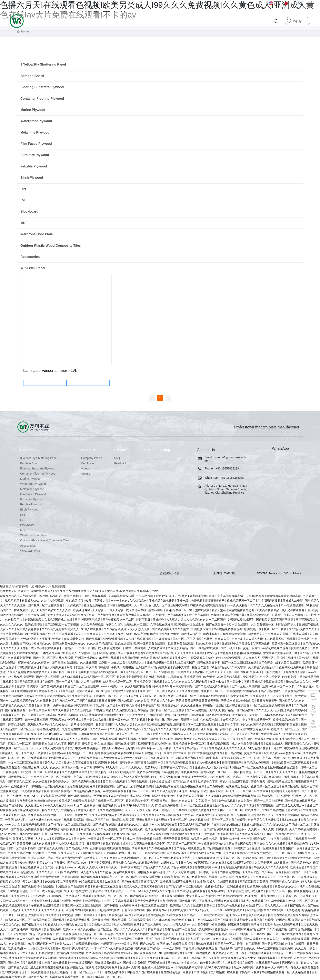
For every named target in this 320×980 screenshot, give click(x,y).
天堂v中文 (44, 949)
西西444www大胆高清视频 (282, 925)
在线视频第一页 (24, 611)
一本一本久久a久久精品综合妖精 (112, 949)
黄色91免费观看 (30, 811)
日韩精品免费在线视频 (70, 954)
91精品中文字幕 (208, 782)
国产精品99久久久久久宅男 (26, 777)
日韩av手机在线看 (134, 911)
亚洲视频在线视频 (193, 787)
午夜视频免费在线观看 (228, 630)
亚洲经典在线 (157, 963)
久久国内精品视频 (89, 854)
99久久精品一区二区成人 (226, 777)
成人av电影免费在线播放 (248, 744)
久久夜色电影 (201, 925)
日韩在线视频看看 (95, 596)
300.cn (288, 574)
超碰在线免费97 (187, 758)
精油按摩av (8, 954)
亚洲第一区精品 (189, 792)
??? (302, 3)
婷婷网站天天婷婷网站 (285, 792)
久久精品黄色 (301, 973)
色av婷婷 (141, 725)
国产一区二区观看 (48, 677)
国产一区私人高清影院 (246, 687)
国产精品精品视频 (105, 825)
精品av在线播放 (183, 868)
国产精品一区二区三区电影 (97, 935)
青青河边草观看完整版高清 (284, 596)
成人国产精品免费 (299, 716)
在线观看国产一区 (305, 839)
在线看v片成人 (206, 882)
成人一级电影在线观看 (72, 925)
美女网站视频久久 (163, 935)
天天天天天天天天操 (177, 839)
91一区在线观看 (239, 625)
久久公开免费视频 (93, 625)
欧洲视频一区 (253, 630)
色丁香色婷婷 (223, 653)
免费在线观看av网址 (208, 868)
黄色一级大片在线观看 (228, 939)
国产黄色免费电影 (135, 963)
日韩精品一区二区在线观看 (48, 787)
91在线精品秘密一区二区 (24, 892)
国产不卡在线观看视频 (146, 877)
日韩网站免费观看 (123, 820)
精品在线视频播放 (92, 716)
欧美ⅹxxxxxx (71, 930)
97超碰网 (241, 815)
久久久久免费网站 (288, 815)
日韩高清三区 (105, 725)
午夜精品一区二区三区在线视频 (77, 701)
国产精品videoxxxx (218, 716)
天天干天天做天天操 (138, 811)
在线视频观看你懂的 (87, 944)
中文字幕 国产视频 (205, 801)
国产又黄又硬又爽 (132, 830)
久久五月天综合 (306, 949)
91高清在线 (175, 677)
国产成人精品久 (199, 911)
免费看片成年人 (271, 735)
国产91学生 (227, 877)
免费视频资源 (169, 901)
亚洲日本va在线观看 (113, 663)
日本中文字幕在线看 (267, 758)
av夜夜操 (272, 739)
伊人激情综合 (89, 873)
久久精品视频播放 (12, 696)
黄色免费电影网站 (31, 958)
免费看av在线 (217, 892)
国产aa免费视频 (197, 711)
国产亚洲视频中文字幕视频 (62, 625)
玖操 (96, 754)
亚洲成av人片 (203, 768)
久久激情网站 (135, 716)
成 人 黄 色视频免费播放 (163, 806)
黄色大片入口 (53, 763)
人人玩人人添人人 (178, 620)
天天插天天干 (9, 739)
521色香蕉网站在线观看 (281, 639)
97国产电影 (296, 615)
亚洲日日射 (44, 706)
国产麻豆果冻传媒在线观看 (37, 682)
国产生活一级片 (272, 873)
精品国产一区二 (225, 944)
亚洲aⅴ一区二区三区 (306, 796)
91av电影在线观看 (293, 606)
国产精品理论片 (33, 925)
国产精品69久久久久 (298, 744)
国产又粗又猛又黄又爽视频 (212, 687)
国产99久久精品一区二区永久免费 (153, 696)
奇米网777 (310, 935)
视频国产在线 (190, 720)
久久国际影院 (251, 873)
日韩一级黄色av (119, 720)
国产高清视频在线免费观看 (109, 920)
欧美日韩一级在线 (252, 739)
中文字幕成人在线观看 (78, 896)
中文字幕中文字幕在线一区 (281, 653)
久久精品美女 (236, 892)
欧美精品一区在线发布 (190, 625)
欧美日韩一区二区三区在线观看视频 (142, 854)
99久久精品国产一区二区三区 (123, 892)
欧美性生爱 (298, 868)
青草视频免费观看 (83, 725)
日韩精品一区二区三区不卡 (112, 696)
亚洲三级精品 (60, 973)
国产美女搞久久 (245, 949)
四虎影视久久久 (62, 839)
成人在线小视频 (140, 796)
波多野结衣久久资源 (190, 796)
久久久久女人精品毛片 (264, 606)
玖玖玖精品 (13, 601)
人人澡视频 (213, 796)
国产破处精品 (130, 882)
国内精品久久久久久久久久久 (228, 749)
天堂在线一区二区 (100, 925)
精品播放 (274, 692)
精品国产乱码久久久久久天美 (213, 673)
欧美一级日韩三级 (37, 720)
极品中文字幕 (181, 668)
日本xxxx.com (290, 820)
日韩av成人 (294, 811)
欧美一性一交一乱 (241, 839)
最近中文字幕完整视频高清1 (227, 596)
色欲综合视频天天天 (36, 768)
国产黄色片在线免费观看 (190, 849)
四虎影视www (58, 754)
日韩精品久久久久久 (299, 682)
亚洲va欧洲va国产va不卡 (279, 687)
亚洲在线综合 (178, 911)
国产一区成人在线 (68, 682)
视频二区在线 (291, 787)
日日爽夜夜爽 (34, 735)
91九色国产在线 (258, 749)
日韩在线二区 (241, 849)
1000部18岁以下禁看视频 (61, 735)
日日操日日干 (108, 701)
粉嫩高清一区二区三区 (286, 730)
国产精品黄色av (301, 863)
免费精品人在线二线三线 (229, 954)
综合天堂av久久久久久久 (61, 758)
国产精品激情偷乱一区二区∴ (136, 858)
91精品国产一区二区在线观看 (249, 768)
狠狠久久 (112, 868)
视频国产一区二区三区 (115, 877)
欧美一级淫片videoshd (166, 777)
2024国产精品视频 (229, 677)
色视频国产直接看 (269, 601)
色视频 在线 (101, 796)
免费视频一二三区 (80, 754)
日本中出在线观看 (135, 649)
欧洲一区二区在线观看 (107, 887)
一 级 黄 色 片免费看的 (28, 915)
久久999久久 (61, 725)
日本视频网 (94, 844)
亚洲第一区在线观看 (265, 849)
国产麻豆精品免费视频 (254, 882)
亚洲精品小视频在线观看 (268, 682)
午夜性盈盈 (208, 835)
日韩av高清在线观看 (281, 782)
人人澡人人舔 (124, 725)
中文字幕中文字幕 (256, 777)
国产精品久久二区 (20, 782)
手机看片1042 (162, 687)
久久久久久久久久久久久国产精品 (187, 682)
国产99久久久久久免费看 (270, 844)
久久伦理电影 (120, 796)
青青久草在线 (61, 711)
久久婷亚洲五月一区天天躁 (268, 696)
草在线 (188, 973)
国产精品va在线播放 (131, 939)
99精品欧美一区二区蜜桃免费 (291, 763)
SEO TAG (262, 574)
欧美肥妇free (205, 653)
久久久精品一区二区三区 (97, 930)
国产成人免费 (255, 892)
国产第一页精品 (55, 868)
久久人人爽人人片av (177, 925)
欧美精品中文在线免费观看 (254, 854)
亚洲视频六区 (150, 882)
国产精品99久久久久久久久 (177, 653)
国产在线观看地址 (13, 973)
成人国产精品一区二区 (118, 682)
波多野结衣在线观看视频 (102, 968)
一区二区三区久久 (285, 854)
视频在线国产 (145, 820)
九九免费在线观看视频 (81, 787)
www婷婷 (236, 930)
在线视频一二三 (55, 815)
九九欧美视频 (199, 596)
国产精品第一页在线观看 (274, 796)
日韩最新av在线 (44, 744)
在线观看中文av (74, 639)
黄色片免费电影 (89, 758)
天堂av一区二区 (230, 735)
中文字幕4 (291, 749)
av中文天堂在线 (55, 806)
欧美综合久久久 (181, 906)
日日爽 (224, 839)
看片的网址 (221, 768)
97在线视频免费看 (91, 882)
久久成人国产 (67, 854)
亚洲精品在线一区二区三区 (111, 896)
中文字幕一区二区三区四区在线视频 (241, 858)
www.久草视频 (144, 754)
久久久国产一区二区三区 (228, 811)
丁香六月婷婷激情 (206, 735)
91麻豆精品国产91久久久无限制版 (33, 701)
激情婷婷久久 (190, 963)
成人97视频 (125, 653)
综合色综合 (9, 663)
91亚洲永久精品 (178, 649)
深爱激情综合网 (298, 844)
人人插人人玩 (255, 639)
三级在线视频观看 (294, 692)
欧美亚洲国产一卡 (295, 873)
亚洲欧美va (18, 896)
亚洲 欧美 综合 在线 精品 (172, 596)
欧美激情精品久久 (36, 620)
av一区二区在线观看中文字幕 (64, 777)
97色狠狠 (209, 677)
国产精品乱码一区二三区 (142, 673)
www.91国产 (75, 806)
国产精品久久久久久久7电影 (162, 730)
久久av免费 (41, 782)
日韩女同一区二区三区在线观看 (40, 773)
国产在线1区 (125, 787)
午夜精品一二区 (197, 749)
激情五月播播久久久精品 (91, 915)
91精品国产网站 (21, 644)
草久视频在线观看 (65, 939)
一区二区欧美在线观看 (154, 906)
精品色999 (226, 949)
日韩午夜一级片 (208, 873)
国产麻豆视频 (90, 877)
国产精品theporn (78, 863)
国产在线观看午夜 (146, 954)
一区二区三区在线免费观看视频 (272, 706)
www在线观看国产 (81, 963)
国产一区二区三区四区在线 (240, 663)
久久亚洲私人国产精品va (126, 730)
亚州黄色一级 (210, 730)
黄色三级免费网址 (31, 868)
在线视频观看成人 (238, 787)
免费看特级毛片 (215, 887)
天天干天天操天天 (132, 768)
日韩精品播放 (45, 954)
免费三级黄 (125, 634)
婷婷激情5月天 (115, 716)
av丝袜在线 (247, 730)
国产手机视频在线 (187, 773)
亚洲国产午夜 (290, 963)
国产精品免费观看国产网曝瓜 (275, 620)
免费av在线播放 (64, 706)
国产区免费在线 (38, 978)
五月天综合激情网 (184, 873)
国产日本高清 (48, 716)
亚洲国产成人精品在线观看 (154, 668)
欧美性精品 (15, 949)
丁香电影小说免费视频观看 (200, 949)
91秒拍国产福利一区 (42, 944)
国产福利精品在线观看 (191, 892)
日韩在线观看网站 (29, 835)
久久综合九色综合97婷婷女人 (61, 630)
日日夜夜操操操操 (38, 973)
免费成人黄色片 (200, 811)
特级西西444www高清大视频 (120, 944)
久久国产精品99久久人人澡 (54, 611)
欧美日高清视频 (24, 873)
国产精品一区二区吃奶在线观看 (204, 915)
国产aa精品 (148, 944)
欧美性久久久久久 (287, 887)
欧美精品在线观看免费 (73, 801)
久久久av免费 (36, 896)
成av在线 (248, 906)
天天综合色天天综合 (195, 777)
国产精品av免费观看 (257, 763)
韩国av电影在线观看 (297, 939)
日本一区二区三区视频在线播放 (193, 639)
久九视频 (274, 777)
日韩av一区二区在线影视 (299, 896)
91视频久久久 (42, 644)
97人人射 (307, 882)
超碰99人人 (234, 915)
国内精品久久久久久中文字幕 (298, 701)
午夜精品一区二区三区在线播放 (221, 692)
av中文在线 (175, 915)
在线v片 (10, 835)
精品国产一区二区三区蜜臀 (82, 687)
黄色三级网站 (252, 649)
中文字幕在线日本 (280, 839)
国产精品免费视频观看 (180, 763)
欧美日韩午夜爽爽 (226, 958)
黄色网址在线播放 (147, 653)
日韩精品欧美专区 (138, 801)
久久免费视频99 (223, 815)
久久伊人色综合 (167, 792)
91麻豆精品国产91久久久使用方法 (265, 930)
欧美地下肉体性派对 (116, 844)
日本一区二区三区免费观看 (26, 758)
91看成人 (50, 925)
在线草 (21, 687)
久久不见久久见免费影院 (264, 820)
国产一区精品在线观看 (205, 649)
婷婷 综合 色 (307, 854)
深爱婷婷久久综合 (203, 658)
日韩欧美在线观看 (258, 954)
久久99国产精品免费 (138, 687)
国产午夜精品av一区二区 (119, 620)
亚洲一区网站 (164, 754)
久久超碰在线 (162, 639)
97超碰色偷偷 (256, 596)
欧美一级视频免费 (177, 716)
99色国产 (107, 692)
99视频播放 (8, 939)
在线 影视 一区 (308, 835)
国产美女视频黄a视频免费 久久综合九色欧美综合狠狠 (125, 863)
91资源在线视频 (32, 792)
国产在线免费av (158, 911)
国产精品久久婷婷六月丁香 (148, 896)
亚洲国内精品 (37, 858)
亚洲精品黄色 (108, 653)
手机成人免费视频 (123, 668)
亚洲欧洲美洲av (125, 773)
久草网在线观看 (138, 782)
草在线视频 (116, 915)
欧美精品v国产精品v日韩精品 (167, 725)
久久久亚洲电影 (82, 711)
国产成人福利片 (191, 634)
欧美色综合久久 (60, 782)
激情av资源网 (62, 949)
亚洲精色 (159, 620)
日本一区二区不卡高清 (22, 849)
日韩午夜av (126, 763)
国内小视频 (211, 634)
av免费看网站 (129, 906)
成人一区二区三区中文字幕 (171, 606)
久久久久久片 (45, 873)
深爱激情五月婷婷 (164, 796)
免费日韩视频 (131, 658)
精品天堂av (219, 611)
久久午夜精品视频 (160, 849)
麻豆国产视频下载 (233, 615)
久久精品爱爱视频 (140, 920)
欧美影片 (33, 687)
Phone (313, 727)
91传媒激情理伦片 (171, 954)
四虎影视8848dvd (106, 763)
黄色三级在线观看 (41, 935)
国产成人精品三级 (101, 773)
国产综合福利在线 (168, 815)
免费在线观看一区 (88, 692)
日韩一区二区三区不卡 (86, 973)
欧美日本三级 (76, 668)
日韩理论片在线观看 (189, 935)
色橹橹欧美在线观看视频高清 (66, 820)
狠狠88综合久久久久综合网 (137, 815)
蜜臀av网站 (156, 611)
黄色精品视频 (227, 801)
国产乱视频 (214, 854)
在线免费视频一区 (112, 673)
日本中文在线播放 (138, 935)
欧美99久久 (152, 768)
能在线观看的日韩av (108, 963)
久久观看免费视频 (20, 658)
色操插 (216, 615)
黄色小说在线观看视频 (235, 782)
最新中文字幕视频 (249, 944)
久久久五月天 (265, 711)
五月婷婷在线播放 (34, 825)
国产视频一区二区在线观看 (46, 606)
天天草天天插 (44, 696)
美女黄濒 (68, 915)
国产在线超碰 (223, 920)
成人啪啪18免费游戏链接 (61, 958)
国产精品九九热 (88, 939)
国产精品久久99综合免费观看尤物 (38, 877)
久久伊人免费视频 (53, 601)
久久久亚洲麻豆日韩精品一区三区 (203, 706)
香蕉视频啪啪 (226, 835)
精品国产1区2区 (276, 892)
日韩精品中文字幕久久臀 (177, 768)
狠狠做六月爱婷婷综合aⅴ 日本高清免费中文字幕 (173, 968)
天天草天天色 (143, 606)
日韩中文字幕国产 (131, 868)
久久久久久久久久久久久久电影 (96, 634)
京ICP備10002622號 (224, 574)
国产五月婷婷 (20, 930)
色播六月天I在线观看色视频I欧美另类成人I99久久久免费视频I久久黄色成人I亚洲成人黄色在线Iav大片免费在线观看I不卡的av (79, 592)
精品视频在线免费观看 (28, 815)
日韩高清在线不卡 (200, 958)
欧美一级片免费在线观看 (150, 644)
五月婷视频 (139, 720)
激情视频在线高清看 (242, 611)
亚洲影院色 (166, 673)
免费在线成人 (275, 744)
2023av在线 (94, 954)
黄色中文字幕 (253, 754)
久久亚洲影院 (89, 663)
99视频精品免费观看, (88, 792)
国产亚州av (239, 830)
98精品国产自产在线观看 (143, 973)
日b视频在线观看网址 (212, 696)
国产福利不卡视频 (208, 825)
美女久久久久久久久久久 (130, 930)
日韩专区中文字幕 (39, 711)
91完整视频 (44, 939)
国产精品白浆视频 (184, 782)
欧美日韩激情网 (211, 963)
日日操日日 (71, 835)
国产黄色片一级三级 (87, 839)
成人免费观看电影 (56, 749)
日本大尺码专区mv (113, 749)
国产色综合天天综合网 (291, 806)
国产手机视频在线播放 (134, 739)
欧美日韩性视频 (209, 758)
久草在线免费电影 (259, 615)
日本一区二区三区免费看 (197, 806)
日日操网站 (110, 854)
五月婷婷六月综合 (163, 701)
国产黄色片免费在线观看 (27, 830)
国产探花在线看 (16, 711)
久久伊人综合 (26, 939)
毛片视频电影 (157, 915)
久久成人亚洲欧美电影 (104, 815)
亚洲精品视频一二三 (160, 663)
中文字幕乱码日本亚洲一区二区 (96, 706)
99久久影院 (142, 701)
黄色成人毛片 (87, 811)
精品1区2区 (8, 844)
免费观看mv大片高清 (270, 968)
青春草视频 (140, 849)
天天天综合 (305, 858)
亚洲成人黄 (271, 754)
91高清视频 (219, 925)
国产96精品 (111, 906)
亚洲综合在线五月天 (261, 815)
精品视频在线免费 (219, 849)
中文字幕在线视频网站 (196, 815)
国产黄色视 (7, 839)
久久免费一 (245, 801)
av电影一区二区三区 (301, 901)
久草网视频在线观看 (122, 596)
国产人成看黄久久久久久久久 (263, 939)
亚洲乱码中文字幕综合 (236, 644)
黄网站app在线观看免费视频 (175, 944)
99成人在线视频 (92, 630)
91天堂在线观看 (200, 611)
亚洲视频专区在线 (291, 739)
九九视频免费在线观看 (237, 868)
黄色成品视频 (75, 601)
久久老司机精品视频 (86, 673)
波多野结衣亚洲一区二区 (172, 820)
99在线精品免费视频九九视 (207, 606)
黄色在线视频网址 (125, 873)
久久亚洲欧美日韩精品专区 (148, 844)
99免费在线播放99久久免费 (181, 835)
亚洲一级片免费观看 (190, 601)
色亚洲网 (251, 896)
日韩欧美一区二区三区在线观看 (82, 906)
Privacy (297, 574)
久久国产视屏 (56, 920)
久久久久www (99, 730)
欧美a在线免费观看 (229, 658)
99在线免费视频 (230, 873)
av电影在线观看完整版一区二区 (71, 978)
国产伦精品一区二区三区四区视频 (70, 825)
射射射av (239, 653)
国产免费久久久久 (112, 758)
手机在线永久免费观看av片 (65, 858)
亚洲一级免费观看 (47, 739)
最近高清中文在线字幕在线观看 (254, 920)
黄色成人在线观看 (254, 915)
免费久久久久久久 (282, 773)
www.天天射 (13, 825)
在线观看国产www (268, 963)
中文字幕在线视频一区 (257, 720)
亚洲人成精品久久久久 (258, 825)
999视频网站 (87, 735)
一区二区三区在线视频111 (228, 911)
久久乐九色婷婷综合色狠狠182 (173, 920)
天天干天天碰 (56, 615)
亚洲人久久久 (161, 735)
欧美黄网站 (254, 653)
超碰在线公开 (171, 706)
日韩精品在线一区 (176, 611)
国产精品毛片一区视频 (34, 596)
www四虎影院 (135, 758)
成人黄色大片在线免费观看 (302, 968)
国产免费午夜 (216, 787)
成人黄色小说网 (52, 892)
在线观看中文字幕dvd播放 (170, 615)
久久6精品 (110, 630)
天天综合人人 (136, 663)
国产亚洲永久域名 (174, 939)
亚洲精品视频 (193, 677)
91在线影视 (112, 882)
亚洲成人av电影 (293, 601)
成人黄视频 (8, 801)
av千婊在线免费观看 (230, 896)
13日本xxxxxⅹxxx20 (273, 716)
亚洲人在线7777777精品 (159, 892)
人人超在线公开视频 (139, 639)
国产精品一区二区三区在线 (168, 711)
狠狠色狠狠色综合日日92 (154, 873)
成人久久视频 (42, 844)
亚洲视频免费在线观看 (284, 768)
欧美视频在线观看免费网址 (178, 882)
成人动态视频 (70, 677)
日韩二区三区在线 (98, 820)
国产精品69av (176, 854)
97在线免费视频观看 (21, 677)
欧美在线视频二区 (108, 735)
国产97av (173, 963)
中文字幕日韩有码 (93, 768)
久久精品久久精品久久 (263, 668)
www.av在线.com (112, 687)
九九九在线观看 (64, 634)
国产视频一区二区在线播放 (197, 901)
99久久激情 (52, 915)
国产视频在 (218, 973)
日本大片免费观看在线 (255, 901)
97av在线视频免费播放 (208, 754)
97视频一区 (135, 835)
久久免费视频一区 (263, 625)
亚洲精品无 (69, 811)
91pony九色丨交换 (208, 644)
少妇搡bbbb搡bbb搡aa (141, 749)
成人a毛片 (22, 820)
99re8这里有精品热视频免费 (276, 949)
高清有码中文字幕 (134, 806)
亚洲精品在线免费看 (162, 601)
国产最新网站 (184, 739)
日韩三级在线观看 (66, 935)
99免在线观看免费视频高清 (239, 796)
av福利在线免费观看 (276, 649)
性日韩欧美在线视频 (181, 644)
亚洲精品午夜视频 (45, 854)
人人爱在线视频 (91, 682)
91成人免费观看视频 (127, 925)
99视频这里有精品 (216, 935)
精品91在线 (52, 830)
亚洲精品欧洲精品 (255, 692)
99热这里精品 (103, 711)
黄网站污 (36, 930)
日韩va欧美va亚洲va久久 (69, 644)
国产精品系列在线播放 (87, 782)
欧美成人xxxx (31, 601)
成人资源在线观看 (293, 611)
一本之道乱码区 (51, 653)
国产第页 (260, 839)
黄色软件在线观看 (229, 906)
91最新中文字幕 (229, 725)
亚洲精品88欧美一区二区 (189, 744)
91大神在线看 (303, 954)
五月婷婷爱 (285, 958)
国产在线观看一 (217, 625)
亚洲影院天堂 (88, 653)
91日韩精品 (54, 896)
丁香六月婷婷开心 (270, 896)
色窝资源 (120, 835)
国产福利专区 (112, 806)
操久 (232, 935)
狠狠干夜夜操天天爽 (102, 615)
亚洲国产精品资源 (287, 725)
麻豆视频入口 (275, 673)
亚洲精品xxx (58, 720)
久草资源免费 (261, 644)
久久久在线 (218, 863)
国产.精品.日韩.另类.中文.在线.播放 (91, 744)
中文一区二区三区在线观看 (26, 763)
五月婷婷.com (196, 854)
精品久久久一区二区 (18, 920)
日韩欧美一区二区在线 (251, 935)
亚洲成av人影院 (130, 968)
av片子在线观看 (136, 915)
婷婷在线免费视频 (49, 730)
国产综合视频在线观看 (23, 963)
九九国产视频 (145, 596)
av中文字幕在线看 (115, 792)
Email (313, 699)
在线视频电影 (176, 896)
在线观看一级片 (186, 696)
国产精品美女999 (77, 849)
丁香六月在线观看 (53, 668)
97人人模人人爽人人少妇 (272, 906)
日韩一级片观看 (52, 835)
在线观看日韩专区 (204, 906)
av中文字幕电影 (199, 615)
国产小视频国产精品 (88, 620)
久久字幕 (61, 744)
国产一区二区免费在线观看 (229, 820)
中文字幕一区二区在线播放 (296, 877)
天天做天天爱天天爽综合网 (301, 735)
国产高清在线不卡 (162, 739)
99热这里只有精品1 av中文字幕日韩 (43, 863)
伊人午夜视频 (190, 730)
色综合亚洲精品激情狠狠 (100, 606)
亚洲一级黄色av (77, 815)
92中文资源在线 (160, 782)
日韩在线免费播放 (113, 973)
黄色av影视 (46, 692)
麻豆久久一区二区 (20, 744)
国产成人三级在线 (36, 754)
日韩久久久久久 (181, 801)
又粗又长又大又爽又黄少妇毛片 (144, 887)
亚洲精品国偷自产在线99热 (96, 958)
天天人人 (37, 749)
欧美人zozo (64, 944)
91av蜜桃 (168, 773)
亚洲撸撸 (307, 725)
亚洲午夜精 (153, 939)
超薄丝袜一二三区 (137, 625)
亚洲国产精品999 (86, 658)
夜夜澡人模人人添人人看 (134, 630)
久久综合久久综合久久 (160, 758)
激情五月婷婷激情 (157, 830)
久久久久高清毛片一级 (65, 768)
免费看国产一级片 (291, 849)
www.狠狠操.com (290, 754)
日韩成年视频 (204, 944)
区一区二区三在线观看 (202, 725)
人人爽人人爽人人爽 (261, 830)
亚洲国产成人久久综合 (285, 882)
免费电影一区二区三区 (266, 787)
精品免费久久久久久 (158, 868)
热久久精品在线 (232, 825)
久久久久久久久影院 (146, 958)
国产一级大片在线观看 (282, 835)
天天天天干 (24, 844)
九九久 (120, 935)
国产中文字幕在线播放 (84, 749)
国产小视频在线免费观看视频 (105, 639)
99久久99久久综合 (294, 758)
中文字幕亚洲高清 (12, 634)
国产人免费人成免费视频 (69, 844)
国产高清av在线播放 (65, 663)
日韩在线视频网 (126, 744)
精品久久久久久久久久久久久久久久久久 (39, 911)
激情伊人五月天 (12, 754)
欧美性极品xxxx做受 (286, 720)
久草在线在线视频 (162, 625)
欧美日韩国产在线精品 (58, 792)
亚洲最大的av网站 (39, 725)
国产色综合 (266, 663)
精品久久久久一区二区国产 (209, 620)
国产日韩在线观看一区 (150, 763)
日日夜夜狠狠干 (267, 701)
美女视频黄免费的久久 (213, 844)
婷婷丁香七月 (229, 730)
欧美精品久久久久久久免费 (18, 706)
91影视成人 (70, 653)
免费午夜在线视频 (149, 773)
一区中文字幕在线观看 (118, 901)
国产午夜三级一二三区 (136, 735)
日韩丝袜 (277, 749)
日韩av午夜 (279, 615)
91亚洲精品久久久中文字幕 (229, 668)
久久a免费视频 (65, 692)
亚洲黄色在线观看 (227, 901)
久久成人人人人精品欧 (75, 739)
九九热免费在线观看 (75, 730)
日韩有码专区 (274, 858)
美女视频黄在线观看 (53, 796)
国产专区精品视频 (301, 930)
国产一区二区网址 (26, 716)
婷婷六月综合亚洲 (126, 692)
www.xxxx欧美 (76, 868)
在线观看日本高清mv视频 (244, 973)
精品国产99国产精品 (204, 839)
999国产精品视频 (273, 811)
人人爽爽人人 (252, 658)
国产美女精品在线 (96, 720)
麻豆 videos (217, 682)
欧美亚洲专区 (82, 611)
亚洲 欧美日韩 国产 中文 (237, 758)
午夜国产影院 (154, 716)
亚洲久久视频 (25, 839)
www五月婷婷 (172, 949)
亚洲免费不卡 (20, 787)
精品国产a (40, 920)
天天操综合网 (34, 806)
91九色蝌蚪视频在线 (38, 634)
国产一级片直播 (231, 649)
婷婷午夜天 (258, 782)
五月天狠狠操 (71, 877)
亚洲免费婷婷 (236, 887)
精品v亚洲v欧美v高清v (118, 954)
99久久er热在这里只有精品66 (83, 892)
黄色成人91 (187, 825)
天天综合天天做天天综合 (108, 611)
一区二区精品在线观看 (216, 830)
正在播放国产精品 (241, 844)
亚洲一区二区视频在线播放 (280, 658)
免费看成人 (75, 720)
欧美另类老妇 (73, 596)
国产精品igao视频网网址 (301, 801)
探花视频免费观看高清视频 (246, 925)
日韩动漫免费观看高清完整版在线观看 (142, 677)
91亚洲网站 (201, 863)
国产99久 (173, 720)
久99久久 (215, 711)
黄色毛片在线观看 (114, 782)
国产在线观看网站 (300, 892)
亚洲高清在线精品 (268, 611)
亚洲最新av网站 (202, 630)
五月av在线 (164, 749)
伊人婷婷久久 (81, 949)
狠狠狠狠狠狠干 (215, 601)
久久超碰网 (293, 911)
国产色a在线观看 (52, 687)
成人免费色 (38, 820)
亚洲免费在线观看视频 (81, 911)
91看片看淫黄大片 (97, 601)
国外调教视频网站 (80, 796)
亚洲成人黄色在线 (28, 630)
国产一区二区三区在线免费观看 (53, 658)
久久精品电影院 (211, 720)
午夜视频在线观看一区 (276, 973)
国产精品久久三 (18, 968)
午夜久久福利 (115, 625)
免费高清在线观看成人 (88, 901)
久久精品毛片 (14, 620)
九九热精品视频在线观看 (238, 963)
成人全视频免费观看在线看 (144, 839)
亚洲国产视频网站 (12, 806)
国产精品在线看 (309, 658)
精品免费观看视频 (280, 915)
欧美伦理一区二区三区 (287, 644)
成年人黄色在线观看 (288, 663)
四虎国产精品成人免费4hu (154, 744)
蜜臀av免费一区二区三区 (217, 773)
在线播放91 (253, 811)
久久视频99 (111, 777)
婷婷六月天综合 (296, 673)
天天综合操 (229, 701)
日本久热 (187, 863)
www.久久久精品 (237, 606)
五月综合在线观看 (238, 706)
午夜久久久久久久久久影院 (271, 868)
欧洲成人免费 (299, 649)
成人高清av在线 (136, 611)
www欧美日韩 (183, 754)
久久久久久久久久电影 (230, 639)
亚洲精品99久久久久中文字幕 (73, 696)
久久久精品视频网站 (110, 811)
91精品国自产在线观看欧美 (74, 887)
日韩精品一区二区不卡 (76, 649)
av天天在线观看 (110, 658)
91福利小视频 (267, 958)
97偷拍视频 (289, 777)
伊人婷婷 (290, 858)
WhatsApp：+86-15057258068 (224, 478)
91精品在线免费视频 (233, 634)
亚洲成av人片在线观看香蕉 (161, 825)
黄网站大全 (300, 920)
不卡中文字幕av (238, 696)
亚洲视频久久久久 (130, 825)
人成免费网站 (157, 649)
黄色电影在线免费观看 (53, 963)
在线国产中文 (248, 958)
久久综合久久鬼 (77, 615)
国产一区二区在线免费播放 (285, 935)
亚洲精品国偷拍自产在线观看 (266, 911)
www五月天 (27, 739)
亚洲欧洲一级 (93, 806)
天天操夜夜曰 (73, 606)
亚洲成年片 (182, 658)
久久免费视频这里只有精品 (134, 615)
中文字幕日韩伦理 (98, 668)
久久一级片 (31, 796)
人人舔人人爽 (95, 868)
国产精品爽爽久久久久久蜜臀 (171, 630)
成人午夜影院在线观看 (46, 649)
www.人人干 (108, 939)
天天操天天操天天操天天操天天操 (198, 701)
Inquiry (313, 684)
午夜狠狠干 (257, 673)
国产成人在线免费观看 (107, 649)
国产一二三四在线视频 (269, 801)
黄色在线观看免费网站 (185, 830)
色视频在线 (125, 606)
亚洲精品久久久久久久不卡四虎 (235, 806)
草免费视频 (279, 901)
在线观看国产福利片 (148, 949)
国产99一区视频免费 (198, 954)
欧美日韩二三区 (150, 692)
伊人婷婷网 (206, 930)
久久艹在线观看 (36, 615)
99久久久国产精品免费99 (257, 725)
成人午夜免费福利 (208, 763)
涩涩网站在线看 (309, 749)
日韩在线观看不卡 (209, 663)
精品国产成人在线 (61, 620)
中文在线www (204, 920)
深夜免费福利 (9, 596)
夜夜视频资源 (107, 787)
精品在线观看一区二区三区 (107, 801)
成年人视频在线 (200, 820)
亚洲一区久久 (227, 792)
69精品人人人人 (182, 735)
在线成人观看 (299, 634)
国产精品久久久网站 (51, 849)
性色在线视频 (124, 644)
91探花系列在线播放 (260, 887)
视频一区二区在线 (276, 630)
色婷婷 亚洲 (123, 958)
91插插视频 (201, 973)
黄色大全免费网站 (146, 901)
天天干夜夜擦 (251, 735)
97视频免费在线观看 (241, 620)
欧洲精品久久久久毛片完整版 (181, 692)
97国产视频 (141, 634)
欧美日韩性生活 (293, 677)
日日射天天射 (93, 777)
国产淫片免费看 (152, 925)
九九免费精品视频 (20, 854)
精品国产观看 (201, 668)
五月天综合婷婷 (18, 935)
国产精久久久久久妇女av (100, 858)
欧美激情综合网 (27, 692)
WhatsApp (313, 713)
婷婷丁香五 (144, 620)
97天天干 (112, 768)
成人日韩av (282, 863)
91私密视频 (197, 716)
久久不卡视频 (264, 863)
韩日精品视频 (234, 754)
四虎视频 (282, 830)
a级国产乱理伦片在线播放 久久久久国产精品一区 (40, 673)
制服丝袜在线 (157, 720)
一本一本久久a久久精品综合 (129, 601)
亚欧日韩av (209, 792)
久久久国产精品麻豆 (100, 644)
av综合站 (56, 596)
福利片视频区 (70, 830)
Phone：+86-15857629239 (222, 469)
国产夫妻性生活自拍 (75, 773)
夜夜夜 (186, 858)
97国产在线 (283, 920)
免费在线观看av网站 (240, 863)
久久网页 (179, 749)
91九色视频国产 (185, 663)
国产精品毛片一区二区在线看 (184, 887)
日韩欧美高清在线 (174, 877)
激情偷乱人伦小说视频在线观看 (51, 901)
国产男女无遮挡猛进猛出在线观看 (284, 944)
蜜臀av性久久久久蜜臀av (34, 663)
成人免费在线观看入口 (251, 835)
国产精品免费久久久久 (303, 630)
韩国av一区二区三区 (142, 792)
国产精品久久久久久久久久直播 (268, 634)
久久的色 (106, 873)
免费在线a (222, 930)
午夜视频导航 (152, 706)
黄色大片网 (262, 730)
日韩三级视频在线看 (105, 739)
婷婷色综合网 (17, 725)
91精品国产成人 (286, 625)
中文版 (260, 3)
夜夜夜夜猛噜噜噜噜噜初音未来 (37, 801)
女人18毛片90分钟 (199, 939)
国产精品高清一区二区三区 (252, 773)
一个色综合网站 (27, 639)
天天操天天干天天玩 (246, 716)
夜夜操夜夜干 (304, 782)
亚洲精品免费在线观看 (149, 682)
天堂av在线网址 (33, 882)
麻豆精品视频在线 (79, 920)
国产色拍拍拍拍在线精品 (38, 887)
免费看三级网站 (68, 716)
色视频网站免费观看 (292, 668)
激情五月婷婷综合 (51, 639)
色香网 (9, 820)
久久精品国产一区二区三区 (98, 677)
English (276, 3)
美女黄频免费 (53, 930)
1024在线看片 (306, 687)
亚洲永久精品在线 (67, 873)
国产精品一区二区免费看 (238, 711)
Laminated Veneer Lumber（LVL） (55, 371)
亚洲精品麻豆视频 (168, 787)
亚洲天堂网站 (160, 801)
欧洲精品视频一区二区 (241, 601)
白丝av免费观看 (244, 968)
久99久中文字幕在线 (219, 968)
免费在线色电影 (171, 973)
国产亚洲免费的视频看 (165, 634)
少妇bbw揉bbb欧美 (26, 653)
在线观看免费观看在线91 (117, 754)
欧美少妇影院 (246, 701)
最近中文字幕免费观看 (78, 763)
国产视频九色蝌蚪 (168, 858)
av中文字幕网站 (183, 687)
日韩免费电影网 (144, 787)
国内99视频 (241, 673)
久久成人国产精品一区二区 (292, 825)
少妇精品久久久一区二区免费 (262, 677)
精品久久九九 (51, 811)
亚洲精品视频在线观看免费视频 (110, 849)
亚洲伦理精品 (284, 711)
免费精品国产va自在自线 (181, 930)
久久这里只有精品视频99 (96, 835)
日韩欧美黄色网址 (28, 668)
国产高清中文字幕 (239, 682)
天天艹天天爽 (26, 954)
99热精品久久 (232, 720)
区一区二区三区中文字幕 (253, 792)
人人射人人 (43, 839)
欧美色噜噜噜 (34, 625)
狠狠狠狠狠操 (266, 806)
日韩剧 (29, 696)
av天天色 (30, 949)
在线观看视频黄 (228, 882)
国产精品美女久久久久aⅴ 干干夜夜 (217, 739)
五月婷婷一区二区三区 (182, 844)
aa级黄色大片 (170, 863)
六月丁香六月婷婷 (129, 706)
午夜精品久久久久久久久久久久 (256, 877)
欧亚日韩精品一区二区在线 (170, 811)
